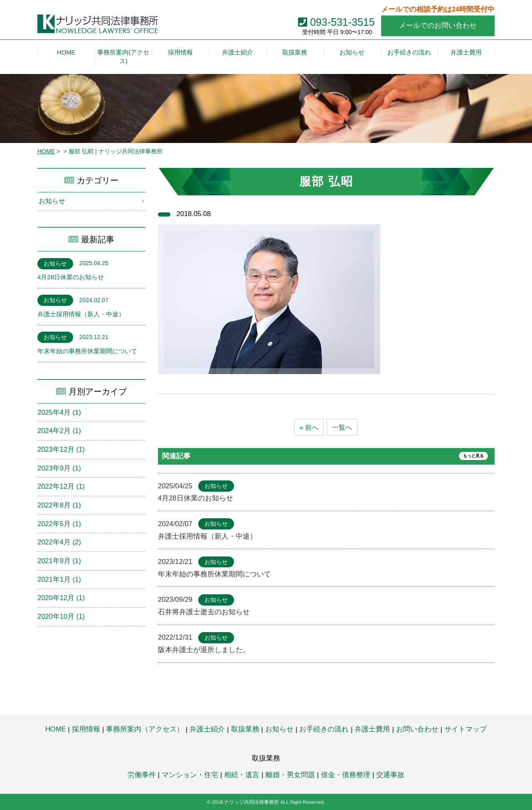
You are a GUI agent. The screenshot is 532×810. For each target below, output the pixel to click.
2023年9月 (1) (59, 468)
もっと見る (469, 456)
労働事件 (142, 775)
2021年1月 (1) (59, 580)
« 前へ (308, 428)
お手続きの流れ (324, 729)
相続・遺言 (242, 775)
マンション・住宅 (190, 775)
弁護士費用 (372, 729)
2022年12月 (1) (61, 487)
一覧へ (343, 428)
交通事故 (390, 775)
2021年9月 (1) (59, 561)
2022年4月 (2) (59, 542)
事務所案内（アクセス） (145, 729)
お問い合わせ (417, 729)
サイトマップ (465, 729)
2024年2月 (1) (59, 431)
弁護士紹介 (207, 729)
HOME (46, 151)
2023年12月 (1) (61, 450)
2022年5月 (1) (59, 524)
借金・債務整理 (346, 775)
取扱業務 (245, 729)
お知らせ (53, 201)
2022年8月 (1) (59, 505)
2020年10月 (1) (61, 617)
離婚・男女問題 (290, 775)
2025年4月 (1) (59, 412)
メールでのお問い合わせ (438, 25)
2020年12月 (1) (61, 598)
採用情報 (86, 729)
